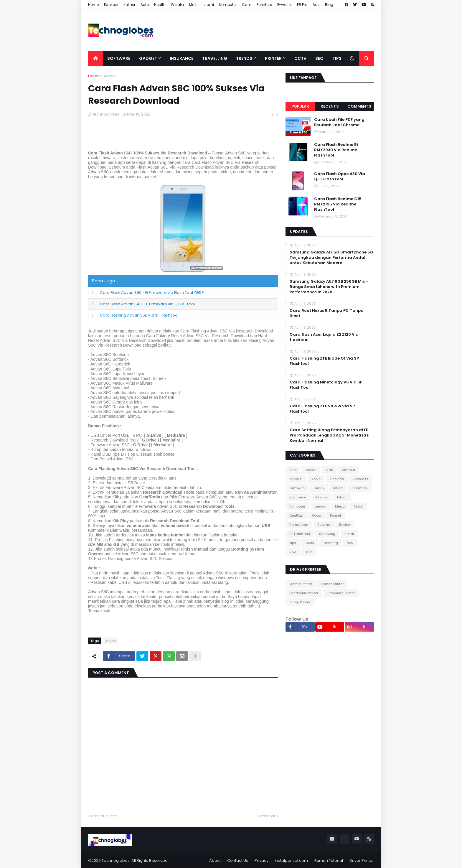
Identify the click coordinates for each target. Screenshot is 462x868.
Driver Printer (362, 860)
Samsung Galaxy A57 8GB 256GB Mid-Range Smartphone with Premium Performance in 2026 (329, 287)
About (215, 860)
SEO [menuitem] (319, 58)
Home (93, 5)
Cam (247, 5)
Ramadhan (299, 525)
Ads (316, 5)
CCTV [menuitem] (300, 58)
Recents (330, 106)
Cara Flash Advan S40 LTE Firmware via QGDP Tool (147, 304)
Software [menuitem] (119, 58)
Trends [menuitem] (244, 58)
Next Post (267, 816)
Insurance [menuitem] (181, 58)
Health (160, 5)
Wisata (177, 5)
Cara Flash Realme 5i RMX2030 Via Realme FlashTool (336, 150)
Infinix (338, 488)
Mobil (358, 506)
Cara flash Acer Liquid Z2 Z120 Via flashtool (324, 337)
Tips (293, 543)
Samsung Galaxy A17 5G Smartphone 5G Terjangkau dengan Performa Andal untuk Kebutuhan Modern (331, 258)
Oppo (316, 515)
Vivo (293, 552)
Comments (359, 106)
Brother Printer (301, 584)
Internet (322, 497)
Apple (316, 479)
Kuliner (129, 5)
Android (349, 470)
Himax (319, 488)
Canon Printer (332, 584)
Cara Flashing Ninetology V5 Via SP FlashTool (326, 385)
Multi (193, 5)
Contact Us (238, 860)
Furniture (264, 5)
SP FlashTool (300, 534)
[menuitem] (95, 58)
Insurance (298, 497)
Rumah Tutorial (329, 860)
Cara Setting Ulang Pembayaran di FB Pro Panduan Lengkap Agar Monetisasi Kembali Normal (330, 435)
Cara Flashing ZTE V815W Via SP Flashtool (322, 409)
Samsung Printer (341, 593)
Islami (208, 5)
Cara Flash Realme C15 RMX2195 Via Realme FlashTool (338, 204)
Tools (310, 543)
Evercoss (361, 479)
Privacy (261, 860)
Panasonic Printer (304, 593)
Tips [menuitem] (337, 58)
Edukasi (111, 5)
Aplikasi (296, 479)
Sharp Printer (300, 602)
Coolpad (337, 479)
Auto (145, 5)
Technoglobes (116, 860)
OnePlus (296, 515)
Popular (300, 106)
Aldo (329, 470)
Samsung (327, 534)
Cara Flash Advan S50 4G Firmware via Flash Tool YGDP (152, 293)
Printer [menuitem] (273, 58)
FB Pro (302, 5)
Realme (324, 525)
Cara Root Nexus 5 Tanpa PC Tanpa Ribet (327, 313)
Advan (110, 76)
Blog (329, 5)
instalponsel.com (291, 860)
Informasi (360, 488)
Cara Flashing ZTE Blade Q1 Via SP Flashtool (324, 361)
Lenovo (320, 506)
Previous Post (104, 816)
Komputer (228, 5)
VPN (350, 543)
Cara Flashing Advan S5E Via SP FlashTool (139, 315)
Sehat (349, 534)
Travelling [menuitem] (215, 58)
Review (345, 525)
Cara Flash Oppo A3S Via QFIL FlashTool (340, 177)
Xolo (309, 552)
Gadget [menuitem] (148, 58)
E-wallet (284, 5)
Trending (331, 543)
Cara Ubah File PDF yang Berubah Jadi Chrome (339, 122)
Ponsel (335, 515)
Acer (293, 470)
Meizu (340, 506)
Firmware (297, 488)
